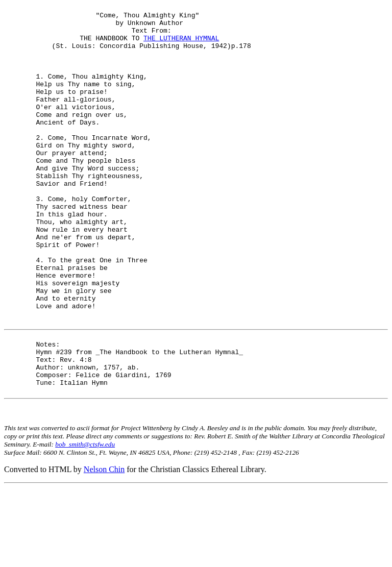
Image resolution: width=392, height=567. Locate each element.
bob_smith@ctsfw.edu (85, 524)
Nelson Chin (104, 549)
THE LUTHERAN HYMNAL (181, 45)
